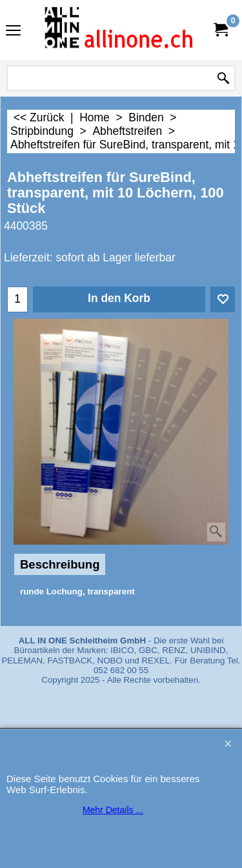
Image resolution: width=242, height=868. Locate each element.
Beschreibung (60, 564)
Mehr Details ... (113, 810)
